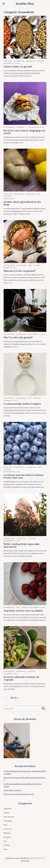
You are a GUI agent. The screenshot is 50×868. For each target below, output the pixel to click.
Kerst (6, 825)
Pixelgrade (25, 861)
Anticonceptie (9, 817)
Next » (15, 698)
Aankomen (7, 809)
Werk (5, 849)
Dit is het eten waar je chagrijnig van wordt (19, 794)
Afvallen (8, 61)
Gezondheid (19, 61)
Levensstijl (21, 265)
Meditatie (7, 833)
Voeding (40, 61)
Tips (38, 194)
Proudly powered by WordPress (17, 858)
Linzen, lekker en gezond (12, 790)
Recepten (31, 61)
